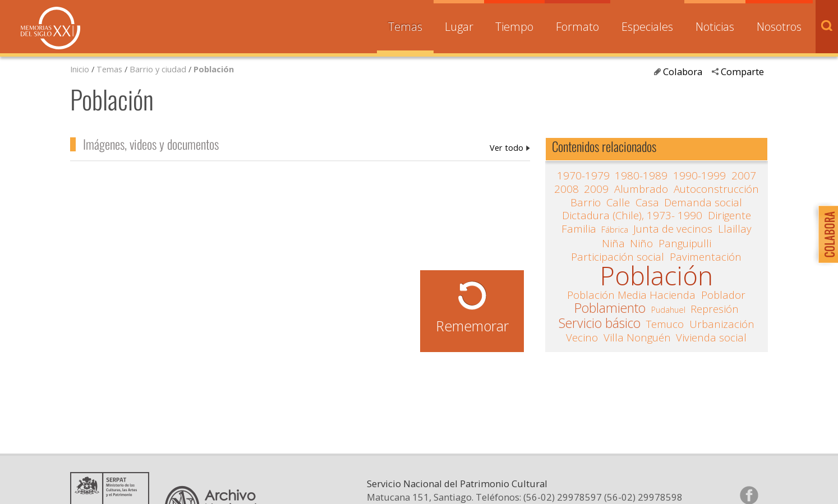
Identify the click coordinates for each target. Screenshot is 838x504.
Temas (405, 27)
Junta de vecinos (673, 229)
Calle (618, 202)
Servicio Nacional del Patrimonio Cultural (457, 484)
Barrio (586, 202)
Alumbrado (641, 189)
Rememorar (472, 326)
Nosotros (779, 27)
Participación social (618, 257)
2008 (567, 189)
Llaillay (735, 229)
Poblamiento (610, 308)
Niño (641, 243)
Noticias (715, 27)
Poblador (723, 295)
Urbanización (722, 324)
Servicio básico (600, 323)
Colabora (683, 71)
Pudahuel (668, 309)
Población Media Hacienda (631, 295)
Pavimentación (706, 257)
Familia (579, 229)
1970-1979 (583, 175)
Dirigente (729, 215)
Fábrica (615, 229)
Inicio (80, 69)
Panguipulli (685, 243)
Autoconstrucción (716, 189)
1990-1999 (699, 175)
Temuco (665, 324)
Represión (715, 309)
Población (214, 69)
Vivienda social (711, 337)
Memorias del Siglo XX (50, 28)
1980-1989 (641, 175)
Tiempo (514, 27)
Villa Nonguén (637, 337)
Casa (647, 202)
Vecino (582, 337)
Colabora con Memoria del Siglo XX (825, 234)
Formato (577, 27)
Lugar (459, 27)
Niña (613, 243)
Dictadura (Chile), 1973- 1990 (632, 215)
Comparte (742, 71)
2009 (596, 189)
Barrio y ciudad (158, 69)
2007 (744, 175)
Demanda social (703, 202)
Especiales (647, 27)
